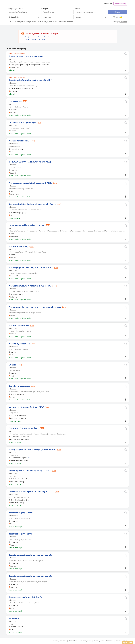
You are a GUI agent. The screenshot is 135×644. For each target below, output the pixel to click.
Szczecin (13, 173)
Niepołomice (15, 67)
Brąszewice (15, 194)
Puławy (13, 257)
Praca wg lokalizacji (60, 641)
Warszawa (14, 236)
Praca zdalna (73, 641)
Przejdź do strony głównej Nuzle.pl (37, 37)
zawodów (124, 22)
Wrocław (13, 524)
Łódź (12, 608)
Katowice (14, 297)
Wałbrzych (14, 545)
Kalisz (12, 152)
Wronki (13, 315)
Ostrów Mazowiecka (18, 276)
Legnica (13, 566)
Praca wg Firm (99, 641)
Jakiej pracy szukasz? (15, 9)
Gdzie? (77, 9)
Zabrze (13, 215)
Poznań (13, 112)
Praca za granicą (86, 641)
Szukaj (118, 12)
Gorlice (13, 376)
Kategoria (45, 9)
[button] (126, 54)
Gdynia (13, 397)
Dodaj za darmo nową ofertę (35, 39)
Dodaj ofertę (120, 4)
